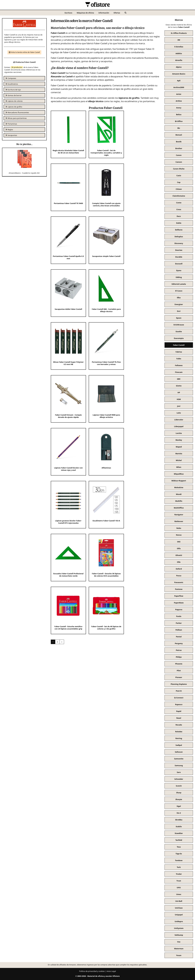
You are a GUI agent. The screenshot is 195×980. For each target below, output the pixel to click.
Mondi (179, 494)
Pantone (179, 589)
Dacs (179, 216)
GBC (179, 379)
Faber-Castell (179, 345)
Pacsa (179, 576)
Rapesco (179, 704)
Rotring (179, 738)
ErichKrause (179, 325)
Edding (179, 277)
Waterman (179, 949)
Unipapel (179, 915)
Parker (179, 623)
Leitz (179, 413)
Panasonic (179, 582)
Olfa (179, 548)
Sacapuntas (11, 135)
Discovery (179, 243)
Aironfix (179, 60)
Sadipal (179, 745)
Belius (179, 114)
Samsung (179, 765)
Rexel (179, 718)
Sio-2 (179, 813)
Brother (179, 148)
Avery (179, 108)
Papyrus (179, 609)
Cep (179, 182)
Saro (179, 772)
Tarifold (179, 840)
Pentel (179, 637)
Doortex (179, 250)
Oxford (179, 569)
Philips (179, 657)
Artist (179, 94)
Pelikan (179, 630)
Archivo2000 (179, 87)
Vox (179, 942)
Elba (179, 298)
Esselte (179, 331)
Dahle (179, 223)
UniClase (179, 908)
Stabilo (179, 826)
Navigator (179, 515)
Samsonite (179, 759)
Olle (179, 562)
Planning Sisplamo (179, 684)
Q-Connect (179, 698)
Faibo (179, 359)
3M (179, 40)
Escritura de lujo (13, 90)
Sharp (179, 793)
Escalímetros (12, 84)
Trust (179, 881)
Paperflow (179, 596)
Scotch (179, 786)
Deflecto (179, 230)
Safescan (179, 752)
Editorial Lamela (179, 284)
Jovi (179, 406)
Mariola (179, 454)
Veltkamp (179, 935)
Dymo (179, 270)
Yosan (179, 955)
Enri (179, 311)
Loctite (179, 433)
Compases (11, 78)
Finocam (179, 372)
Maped (179, 447)
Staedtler (179, 833)
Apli (179, 81)
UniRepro (179, 921)
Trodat (179, 874)
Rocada (179, 725)
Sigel (179, 806)
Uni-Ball (179, 901)
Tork (179, 867)
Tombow (179, 860)
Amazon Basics (179, 74)
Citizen (179, 189)
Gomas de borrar (13, 95)
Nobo (179, 528)
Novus (179, 535)
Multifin (179, 501)
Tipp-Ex (179, 854)
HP (179, 392)
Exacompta (179, 338)
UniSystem (179, 928)
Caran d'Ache (179, 169)
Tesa (179, 847)
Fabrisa (179, 352)
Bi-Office (179, 121)
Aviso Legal (111, 971)
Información (104, 13)
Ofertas (117, 13)
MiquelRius (179, 474)
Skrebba (179, 820)
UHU (179, 888)
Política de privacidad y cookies (92, 971)
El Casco (179, 291)
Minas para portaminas (16, 118)
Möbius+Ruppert (179, 481)
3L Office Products (179, 33)
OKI (179, 542)
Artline (179, 101)
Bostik (179, 142)
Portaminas (11, 124)
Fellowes (179, 365)
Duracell (179, 264)
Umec (179, 894)
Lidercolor (179, 420)
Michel (179, 460)
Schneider (179, 779)
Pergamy (179, 643)
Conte (179, 203)
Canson (179, 162)
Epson (179, 318)
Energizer (179, 304)
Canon (179, 155)
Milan (179, 467)
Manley (179, 440)
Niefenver (179, 521)
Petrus (179, 650)
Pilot (179, 671)
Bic (179, 128)
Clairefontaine (179, 196)
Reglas (9, 130)
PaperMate (179, 603)
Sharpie (179, 799)
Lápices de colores (14, 101)
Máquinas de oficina (85, 13)
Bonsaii (179, 135)
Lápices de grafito (14, 107)
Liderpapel (179, 426)
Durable (179, 257)
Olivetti (179, 555)
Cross (179, 209)
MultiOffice (179, 508)
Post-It (179, 691)
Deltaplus (179, 237)
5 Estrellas (179, 47)
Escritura (68, 13)
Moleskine (179, 487)
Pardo (179, 616)
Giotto (179, 386)
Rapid (179, 711)
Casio (179, 175)
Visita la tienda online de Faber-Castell (24, 52)
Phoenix (179, 664)
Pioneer (179, 677)
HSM (179, 399)
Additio (179, 53)
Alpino (179, 67)
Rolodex (179, 732)
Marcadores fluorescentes (17, 112)
